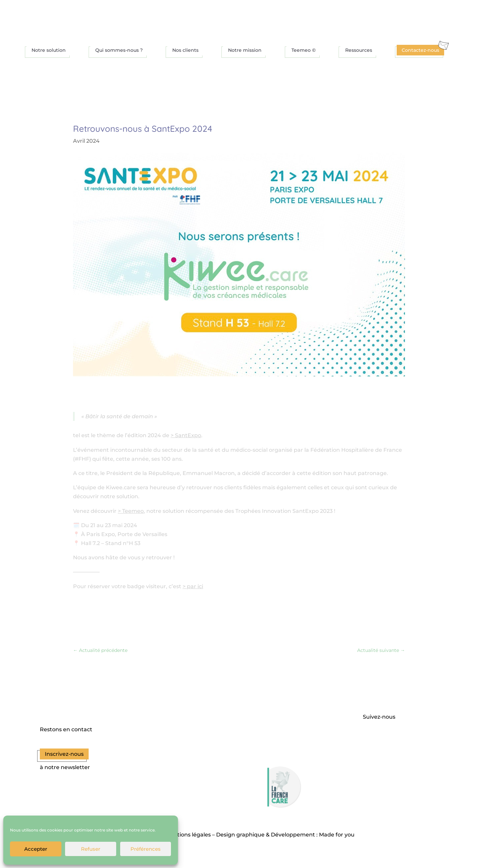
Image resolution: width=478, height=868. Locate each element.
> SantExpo (186, 435)
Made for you (337, 835)
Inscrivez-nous (64, 754)
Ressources (359, 50)
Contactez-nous (420, 50)
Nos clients (185, 50)
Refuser (91, 849)
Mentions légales (188, 835)
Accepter (36, 849)
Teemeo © (304, 50)
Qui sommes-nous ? (119, 50)
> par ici (193, 586)
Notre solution (49, 50)
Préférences (146, 849)
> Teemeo (131, 511)
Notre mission (245, 50)
